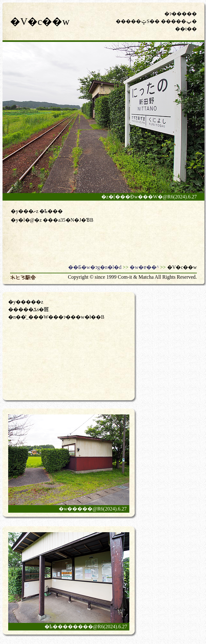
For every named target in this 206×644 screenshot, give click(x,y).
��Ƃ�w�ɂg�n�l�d (95, 267)
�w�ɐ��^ (144, 267)
